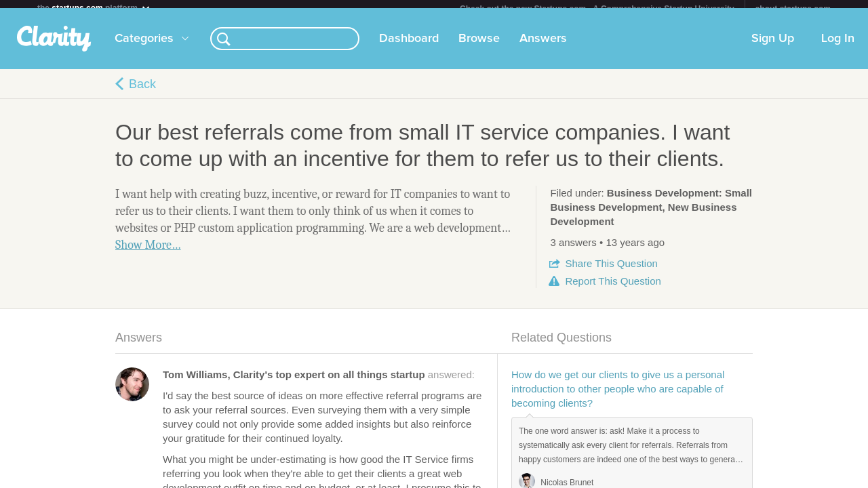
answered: (319, 383)
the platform (94, 8)
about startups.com (793, 9)
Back (142, 92)
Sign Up (773, 47)
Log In (838, 47)
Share (611, 271)
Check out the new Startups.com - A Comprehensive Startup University (597, 9)
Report (613, 289)
